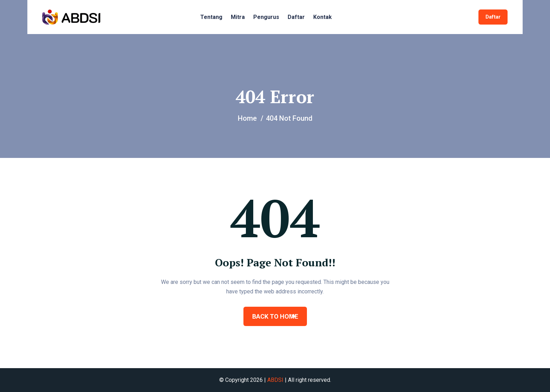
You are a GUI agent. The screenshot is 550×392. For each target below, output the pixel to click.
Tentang (211, 17)
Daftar (296, 17)
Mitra (238, 17)
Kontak (323, 17)
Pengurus (266, 17)
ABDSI (275, 380)
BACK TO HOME (275, 316)
